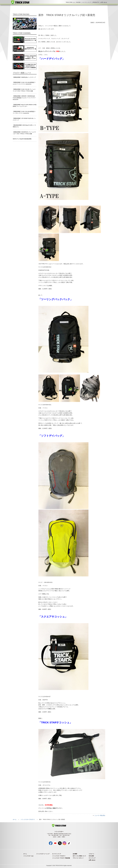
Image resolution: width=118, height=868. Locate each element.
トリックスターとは (28, 856)
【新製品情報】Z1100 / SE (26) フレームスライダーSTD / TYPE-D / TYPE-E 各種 (24, 90)
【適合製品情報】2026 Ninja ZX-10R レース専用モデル (24, 126)
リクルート (91, 854)
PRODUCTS (96, 2)
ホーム (15, 820)
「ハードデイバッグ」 (52, 59)
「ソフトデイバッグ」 (52, 436)
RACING (78, 2)
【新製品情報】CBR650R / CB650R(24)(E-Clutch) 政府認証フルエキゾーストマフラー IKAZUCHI (24, 98)
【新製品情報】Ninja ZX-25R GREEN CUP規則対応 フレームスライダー (25, 106)
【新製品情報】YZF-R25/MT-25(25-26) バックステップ (24, 119)
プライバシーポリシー (78, 858)
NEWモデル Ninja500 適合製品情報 (22, 139)
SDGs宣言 (91, 856)
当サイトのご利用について (79, 856)
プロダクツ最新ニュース (22, 73)
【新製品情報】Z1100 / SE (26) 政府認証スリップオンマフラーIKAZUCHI (24, 112)
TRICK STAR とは (70, 2)
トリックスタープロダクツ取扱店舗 (61, 858)
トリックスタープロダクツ (28, 820)
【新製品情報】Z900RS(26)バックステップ (24, 77)
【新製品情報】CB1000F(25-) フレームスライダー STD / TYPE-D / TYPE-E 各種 (24, 133)
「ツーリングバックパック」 (56, 299)
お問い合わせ (104, 2)
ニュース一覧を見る (100, 815)
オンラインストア (87, 2)
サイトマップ (92, 858)
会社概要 (75, 854)
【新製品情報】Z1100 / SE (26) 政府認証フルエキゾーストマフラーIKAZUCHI (24, 83)
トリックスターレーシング (43, 854)
